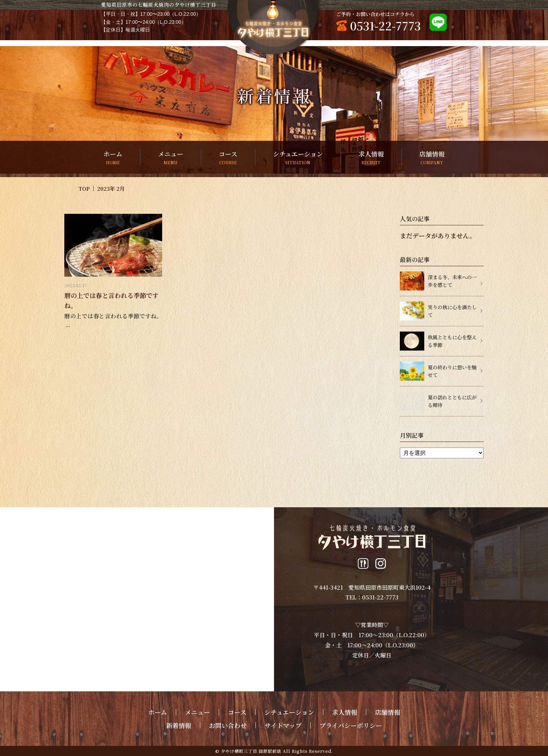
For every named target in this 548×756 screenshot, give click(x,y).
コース (228, 157)
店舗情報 (432, 157)
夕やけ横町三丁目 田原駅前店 (251, 751)
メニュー (171, 157)
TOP (84, 188)
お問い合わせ (228, 725)
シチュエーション (298, 157)
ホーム (113, 157)
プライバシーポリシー (351, 725)
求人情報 (371, 157)
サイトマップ (283, 725)
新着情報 (179, 725)
